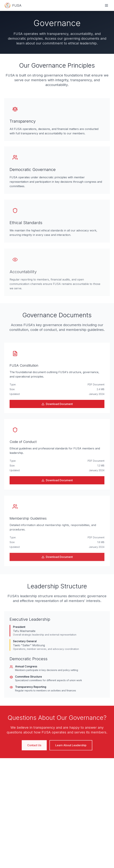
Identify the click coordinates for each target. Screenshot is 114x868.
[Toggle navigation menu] (106, 5)
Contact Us (34, 747)
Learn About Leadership (71, 747)
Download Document (57, 404)
